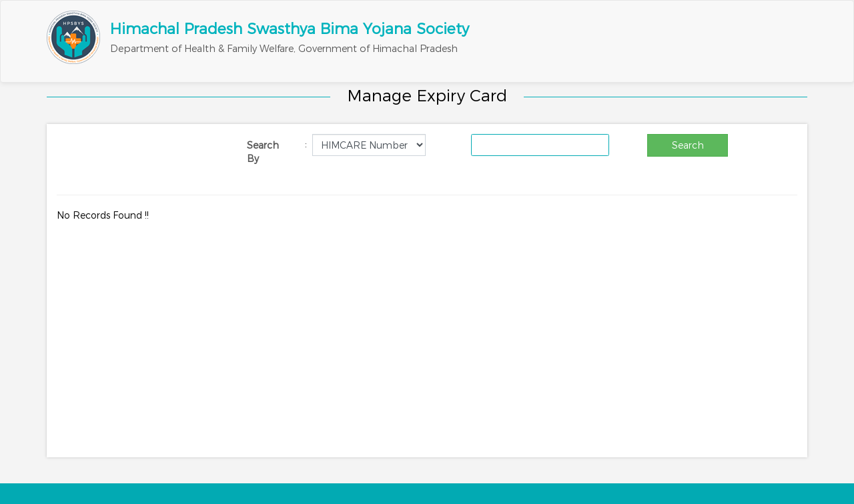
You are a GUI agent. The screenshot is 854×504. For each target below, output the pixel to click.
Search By (263, 152)
